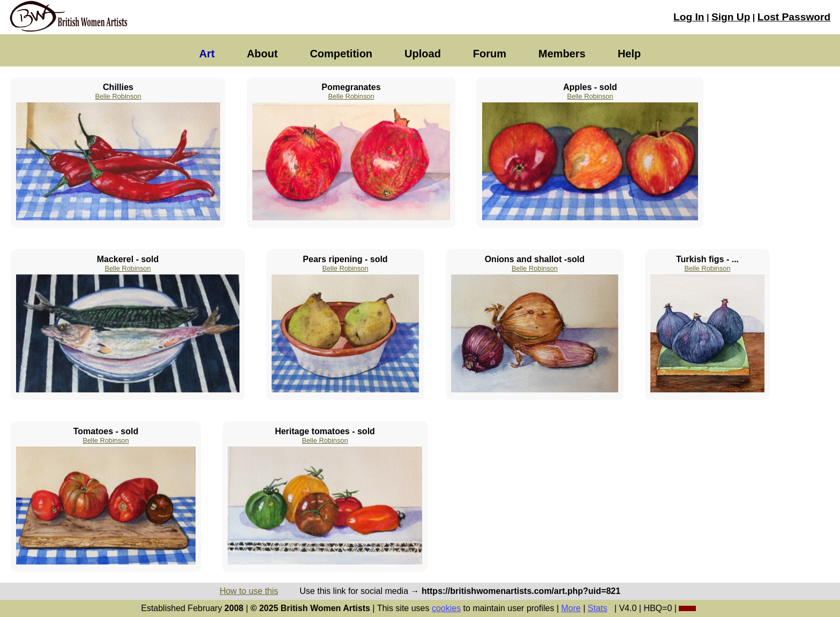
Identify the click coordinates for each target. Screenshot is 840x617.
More (571, 608)
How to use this (249, 591)
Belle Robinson (118, 96)
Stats (597, 608)
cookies (446, 608)
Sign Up (731, 17)
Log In (689, 17)
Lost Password (794, 17)
